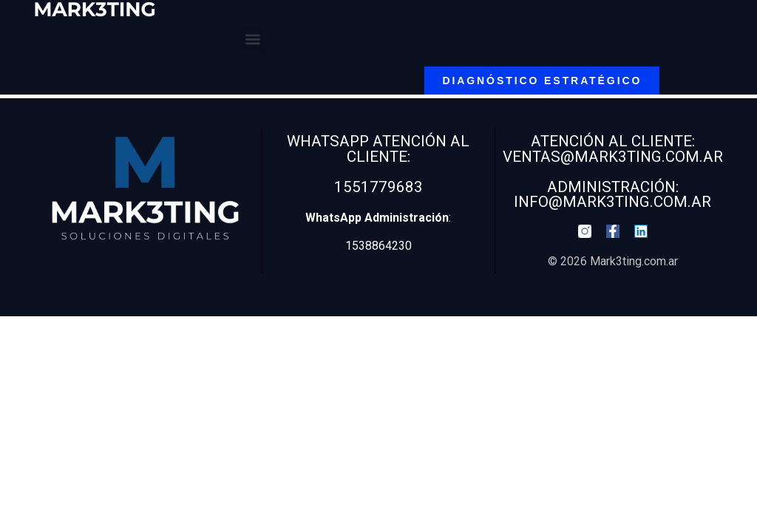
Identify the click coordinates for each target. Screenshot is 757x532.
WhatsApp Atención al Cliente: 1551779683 (378, 164)
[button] (252, 40)
